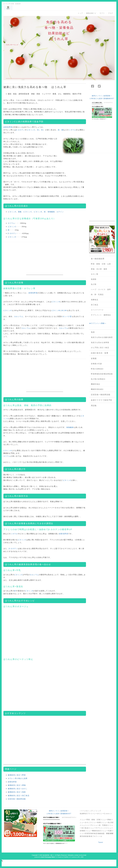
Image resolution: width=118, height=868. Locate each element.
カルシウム (19, 316)
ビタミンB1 (56, 310)
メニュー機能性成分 (93, 831)
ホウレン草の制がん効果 (18, 778)
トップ (80, 13)
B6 (66, 310)
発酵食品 (95, 300)
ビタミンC (10, 122)
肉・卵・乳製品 (97, 294)
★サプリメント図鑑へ (98, 323)
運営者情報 (84, 836)
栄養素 (94, 358)
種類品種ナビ (91, 13)
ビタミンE (38, 212)
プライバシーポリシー (96, 814)
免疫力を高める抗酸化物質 (102, 337)
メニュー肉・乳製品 (100, 825)
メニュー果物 (106, 820)
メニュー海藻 (96, 822)
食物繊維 (51, 212)
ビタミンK (12, 237)
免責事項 (83, 814)
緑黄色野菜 (8, 127)
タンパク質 (67, 316)
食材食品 (94, 833)
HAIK (82, 857)
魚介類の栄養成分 (98, 379)
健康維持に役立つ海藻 (17, 792)
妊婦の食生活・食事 (100, 353)
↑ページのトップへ (87, 811)
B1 (38, 130)
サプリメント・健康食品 (101, 315)
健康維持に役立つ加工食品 (19, 795)
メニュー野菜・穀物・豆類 (90, 820)
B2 (42, 130)
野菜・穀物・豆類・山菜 (101, 264)
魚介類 (94, 284)
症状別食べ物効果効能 (17, 799)
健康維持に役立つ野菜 (17, 775)
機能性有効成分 (97, 389)
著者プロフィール (95, 836)
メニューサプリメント (97, 828)
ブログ (110, 13)
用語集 (94, 406)
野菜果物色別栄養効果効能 (102, 374)
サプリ (102, 13)
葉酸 (20, 212)
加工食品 (95, 305)
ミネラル (72, 130)
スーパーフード (97, 310)
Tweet (101, 842)
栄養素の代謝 (96, 364)
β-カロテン (20, 130)
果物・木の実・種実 (99, 269)
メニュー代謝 (106, 831)
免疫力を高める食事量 (100, 342)
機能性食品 (95, 384)
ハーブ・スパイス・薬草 (101, 289)
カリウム (11, 223)
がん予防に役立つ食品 (100, 347)
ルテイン (60, 212)
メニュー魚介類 (107, 822)
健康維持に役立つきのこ (18, 789)
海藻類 (94, 279)
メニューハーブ (86, 825)
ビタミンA (12, 212)
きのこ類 (95, 274)
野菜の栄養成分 (97, 369)
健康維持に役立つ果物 (17, 785)
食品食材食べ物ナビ (49, 855)
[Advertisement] (59, 63)
